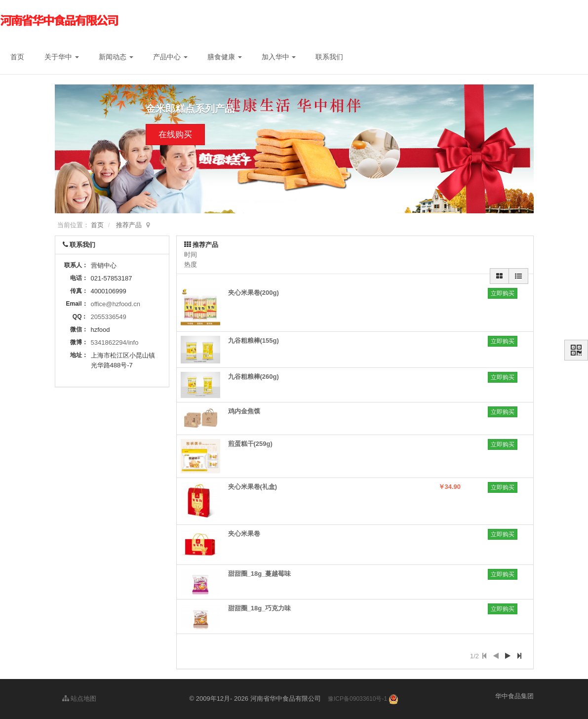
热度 (191, 264)
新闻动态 (116, 57)
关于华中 (62, 57)
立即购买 (503, 293)
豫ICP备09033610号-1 (357, 699)
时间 (191, 255)
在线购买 (175, 135)
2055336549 (109, 317)
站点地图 (79, 699)
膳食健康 (225, 57)
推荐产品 (129, 225)
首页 (17, 57)
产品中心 (170, 57)
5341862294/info (115, 342)
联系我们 (329, 57)
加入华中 (279, 57)
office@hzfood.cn (116, 304)
